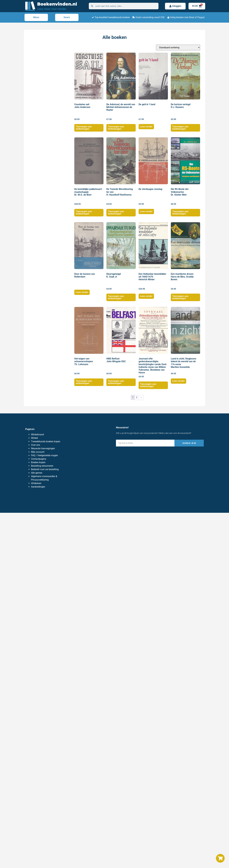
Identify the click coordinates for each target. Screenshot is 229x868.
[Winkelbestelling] (178, 48)
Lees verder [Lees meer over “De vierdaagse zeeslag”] (146, 211)
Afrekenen (36, 483)
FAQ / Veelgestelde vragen (44, 455)
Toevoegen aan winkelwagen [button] (84, 128)
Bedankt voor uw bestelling (45, 469)
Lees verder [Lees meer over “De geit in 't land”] (146, 127)
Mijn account (38, 452)
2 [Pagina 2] (137, 397)
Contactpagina (39, 459)
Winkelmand (37, 435)
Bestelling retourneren (42, 466)
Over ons (36, 445)
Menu (36, 17)
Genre (67, 17)
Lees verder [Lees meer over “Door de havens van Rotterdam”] (82, 292)
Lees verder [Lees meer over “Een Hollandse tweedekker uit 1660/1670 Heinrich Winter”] (146, 296)
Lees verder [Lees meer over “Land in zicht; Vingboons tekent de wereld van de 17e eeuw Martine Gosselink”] (178, 381)
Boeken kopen (38, 462)
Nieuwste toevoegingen (43, 448)
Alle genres (37, 473)
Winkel (34, 438)
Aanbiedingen (38, 487)
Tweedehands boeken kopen (46, 441)
